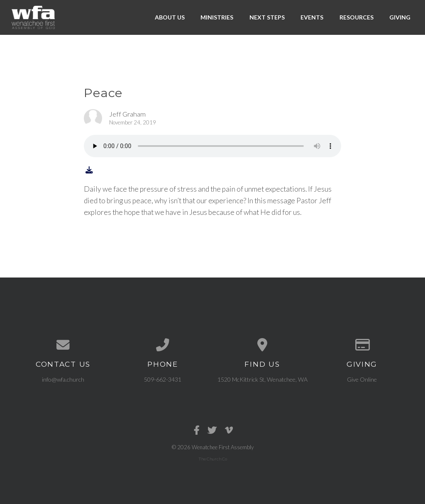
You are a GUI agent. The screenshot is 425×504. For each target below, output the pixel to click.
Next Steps (267, 17)
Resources (357, 17)
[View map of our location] (262, 345)
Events (312, 17)
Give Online (362, 379)
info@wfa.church (63, 379)
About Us (170, 17)
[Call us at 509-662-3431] (163, 345)
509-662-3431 (163, 379)
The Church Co (213, 459)
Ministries (217, 17)
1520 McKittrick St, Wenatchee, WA (263, 379)
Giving (400, 17)
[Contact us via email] (63, 345)
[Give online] (362, 345)
